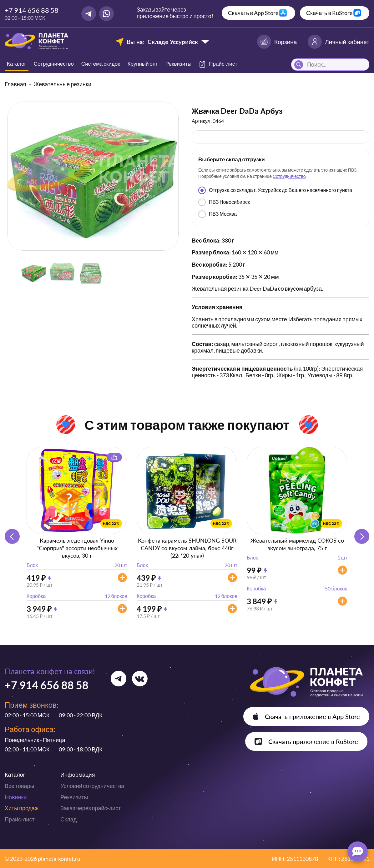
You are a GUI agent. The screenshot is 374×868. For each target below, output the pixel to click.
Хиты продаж (22, 808)
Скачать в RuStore (329, 13)
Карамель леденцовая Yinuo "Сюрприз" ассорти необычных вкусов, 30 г (77, 548)
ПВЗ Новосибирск (224, 202)
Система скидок (101, 64)
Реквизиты (178, 64)
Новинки (16, 797)
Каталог (17, 64)
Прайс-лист (20, 819)
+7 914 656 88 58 (32, 10)
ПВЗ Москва (217, 214)
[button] (362, 536)
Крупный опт (143, 64)
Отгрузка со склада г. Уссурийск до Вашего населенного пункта (275, 190)
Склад (68, 819)
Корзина (277, 42)
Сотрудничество (54, 64)
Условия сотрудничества (92, 786)
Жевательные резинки (63, 84)
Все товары (19, 786)
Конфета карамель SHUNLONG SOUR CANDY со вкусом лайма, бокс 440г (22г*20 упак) (187, 548)
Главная (15, 84)
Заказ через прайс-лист (91, 808)
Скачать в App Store (253, 13)
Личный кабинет (339, 42)
